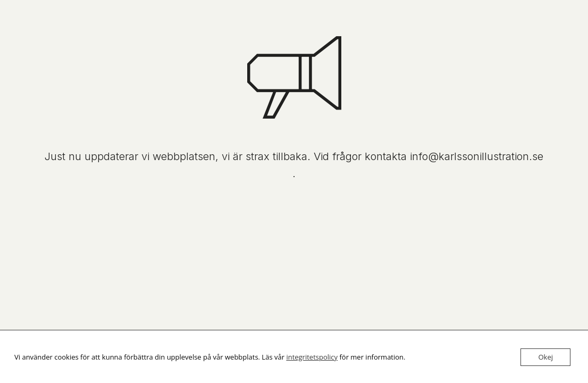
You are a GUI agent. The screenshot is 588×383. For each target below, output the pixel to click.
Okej (545, 357)
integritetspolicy (312, 357)
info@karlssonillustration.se (477, 156)
